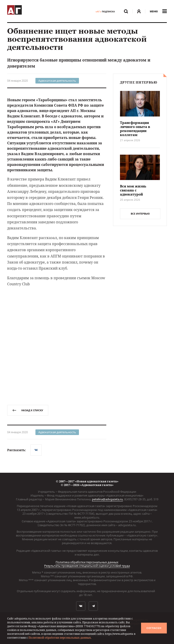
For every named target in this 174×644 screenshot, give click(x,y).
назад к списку (28, 410)
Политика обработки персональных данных (87, 562)
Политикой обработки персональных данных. (60, 638)
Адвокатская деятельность (57, 81)
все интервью (140, 214)
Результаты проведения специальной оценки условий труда (87, 566)
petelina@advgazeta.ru (107, 499)
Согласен (154, 628)
